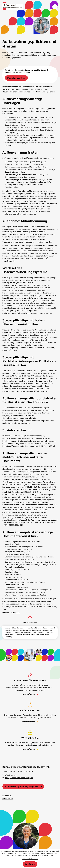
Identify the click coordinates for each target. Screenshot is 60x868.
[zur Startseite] (13, 7)
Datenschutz (8, 799)
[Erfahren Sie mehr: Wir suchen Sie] (30, 749)
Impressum (7, 796)
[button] (16, 78)
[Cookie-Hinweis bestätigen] (30, 864)
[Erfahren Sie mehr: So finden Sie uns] (30, 722)
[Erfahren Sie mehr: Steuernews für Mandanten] (30, 694)
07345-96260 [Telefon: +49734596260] (11, 775)
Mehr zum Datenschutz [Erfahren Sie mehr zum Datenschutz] (30, 859)
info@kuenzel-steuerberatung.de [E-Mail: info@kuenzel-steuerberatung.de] (19, 778)
